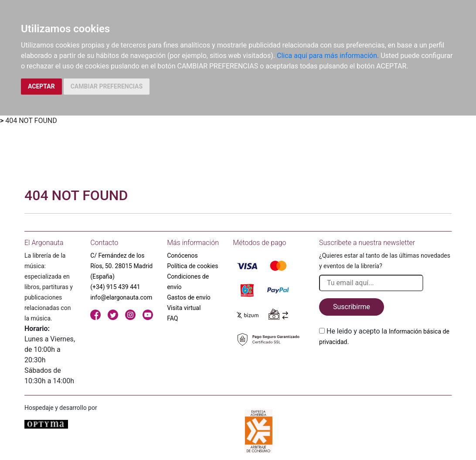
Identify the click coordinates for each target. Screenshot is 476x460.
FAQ (172, 318)
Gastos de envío (189, 297)
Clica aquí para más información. (328, 56)
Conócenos (182, 256)
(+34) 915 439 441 (115, 287)
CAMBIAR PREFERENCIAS (107, 86)
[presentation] (385, 368)
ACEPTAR (41, 86)
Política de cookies (192, 266)
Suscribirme (352, 307)
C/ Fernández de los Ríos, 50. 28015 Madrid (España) (121, 266)
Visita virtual (184, 308)
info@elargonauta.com (121, 297)
